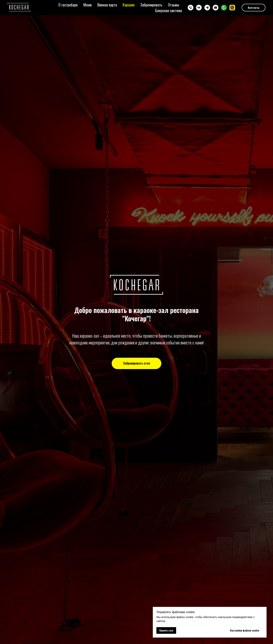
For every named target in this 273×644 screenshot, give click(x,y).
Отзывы (174, 5)
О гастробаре (68, 5)
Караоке (129, 5)
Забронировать (151, 5)
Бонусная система (169, 10)
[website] (224, 8)
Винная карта (107, 5)
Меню (88, 5)
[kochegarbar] (199, 8)
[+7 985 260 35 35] (191, 8)
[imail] (216, 8)
